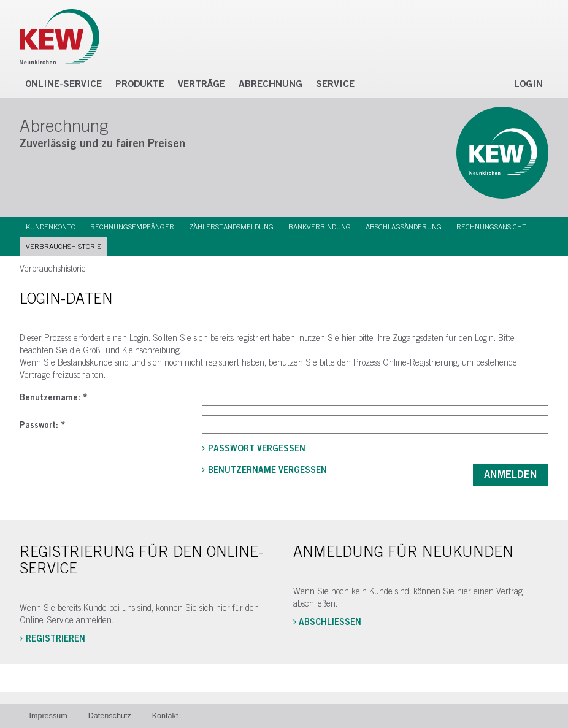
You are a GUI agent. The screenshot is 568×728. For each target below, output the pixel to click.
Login (528, 84)
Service (335, 84)
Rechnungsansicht (491, 227)
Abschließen (330, 623)
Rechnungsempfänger (132, 227)
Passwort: (42, 426)
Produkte (140, 84)
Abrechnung (271, 84)
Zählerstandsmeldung (231, 227)
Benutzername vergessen (267, 470)
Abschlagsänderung (404, 227)
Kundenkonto (51, 227)
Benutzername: (53, 398)
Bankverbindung (320, 227)
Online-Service (63, 84)
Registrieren (56, 639)
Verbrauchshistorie (63, 247)
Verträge (201, 84)
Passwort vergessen (257, 449)
